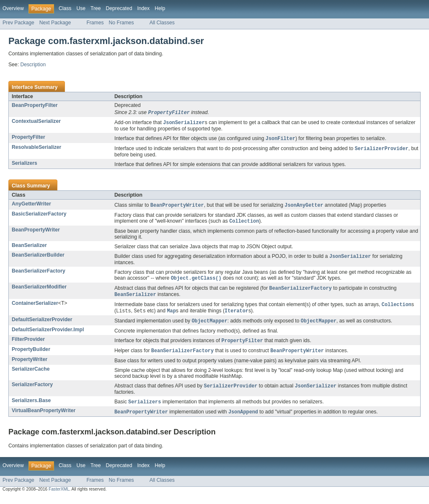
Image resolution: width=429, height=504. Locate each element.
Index (143, 8)
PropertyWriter (30, 366)
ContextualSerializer (36, 122)
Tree (96, 8)
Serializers (25, 165)
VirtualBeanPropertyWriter (44, 418)
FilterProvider (28, 345)
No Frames (121, 23)
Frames (95, 23)
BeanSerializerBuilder (38, 257)
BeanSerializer (29, 248)
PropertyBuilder (31, 355)
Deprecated (119, 8)
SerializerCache (31, 375)
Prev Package (18, 23)
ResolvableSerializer (36, 148)
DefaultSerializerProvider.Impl (48, 335)
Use (81, 8)
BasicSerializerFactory (39, 216)
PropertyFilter (28, 138)
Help (160, 8)
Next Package (55, 23)
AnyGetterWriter (31, 205)
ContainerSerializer (35, 307)
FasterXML (59, 497)
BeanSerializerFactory (39, 274)
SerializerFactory (32, 391)
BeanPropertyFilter (35, 105)
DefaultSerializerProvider (42, 325)
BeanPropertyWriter (36, 232)
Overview (13, 8)
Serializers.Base (31, 407)
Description (33, 65)
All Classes (162, 23)
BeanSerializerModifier (39, 290)
